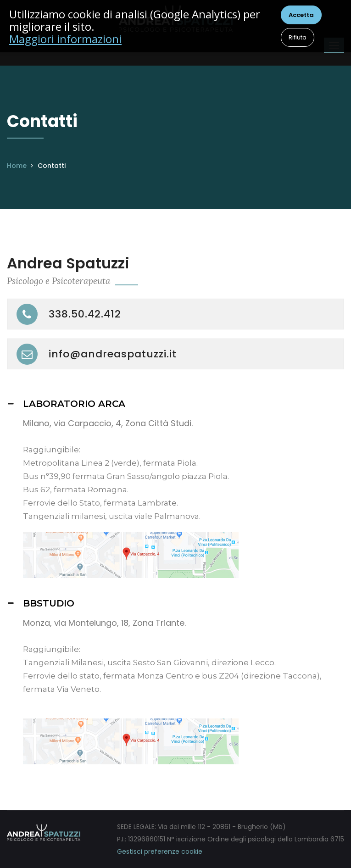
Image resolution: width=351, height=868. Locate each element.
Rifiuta (298, 37)
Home (17, 166)
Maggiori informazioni (65, 39)
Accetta (301, 15)
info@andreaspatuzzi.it (113, 354)
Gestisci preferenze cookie (160, 851)
